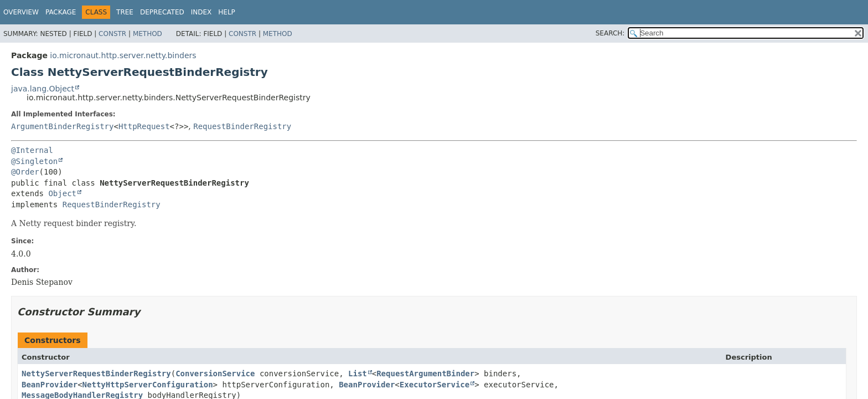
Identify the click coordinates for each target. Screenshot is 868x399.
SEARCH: (610, 33)
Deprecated (162, 12)
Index (201, 12)
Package (61, 12)
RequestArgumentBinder (425, 374)
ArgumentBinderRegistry (62, 126)
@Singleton (34, 161)
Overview (21, 12)
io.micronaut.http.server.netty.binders (123, 55)
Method (148, 34)
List (358, 374)
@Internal (32, 150)
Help (227, 12)
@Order (25, 172)
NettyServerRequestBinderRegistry (96, 374)
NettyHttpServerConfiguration (148, 385)
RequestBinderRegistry (242, 126)
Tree (125, 12)
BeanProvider (50, 385)
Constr (112, 34)
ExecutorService (435, 385)
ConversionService (215, 374)
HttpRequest (144, 126)
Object (62, 193)
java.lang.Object (43, 89)
